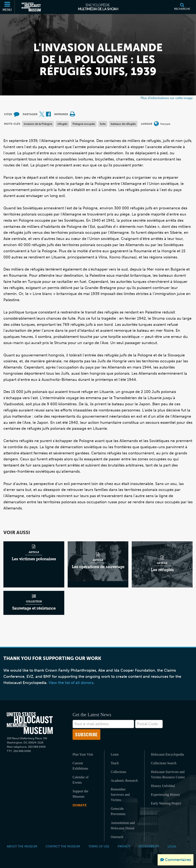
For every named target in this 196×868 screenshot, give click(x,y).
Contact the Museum (63, 846)
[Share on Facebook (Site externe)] (48, 114)
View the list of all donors (71, 683)
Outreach (117, 837)
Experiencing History (165, 795)
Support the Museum (80, 794)
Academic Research (124, 781)
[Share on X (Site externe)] (42, 114)
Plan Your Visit (83, 754)
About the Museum (22, 846)
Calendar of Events (80, 780)
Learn (115, 754)
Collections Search (164, 763)
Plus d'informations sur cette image (167, 98)
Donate (80, 805)
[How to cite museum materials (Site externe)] (17, 114)
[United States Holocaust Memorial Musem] (30, 723)
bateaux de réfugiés (123, 124)
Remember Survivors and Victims (120, 795)
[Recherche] (182, 7)
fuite (103, 124)
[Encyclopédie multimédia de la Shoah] (98, 7)
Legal (172, 846)
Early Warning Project (166, 803)
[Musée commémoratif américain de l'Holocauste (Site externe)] (31, 7)
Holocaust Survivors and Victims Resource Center (168, 774)
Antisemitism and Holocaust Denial (123, 825)
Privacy (124, 846)
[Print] (72, 114)
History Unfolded (163, 786)
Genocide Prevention (118, 811)
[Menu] (7, 7)
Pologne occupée (84, 124)
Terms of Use (99, 846)
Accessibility (149, 846)
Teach (115, 763)
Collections (118, 772)
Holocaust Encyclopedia (167, 754)
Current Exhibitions (80, 766)
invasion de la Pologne (38, 124)
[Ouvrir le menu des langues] (156, 124)
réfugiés (62, 124)
